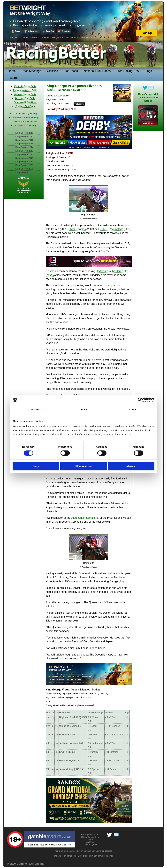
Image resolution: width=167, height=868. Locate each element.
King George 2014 (24, 147)
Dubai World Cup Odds (25, 102)
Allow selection (83, 466)
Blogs (148, 71)
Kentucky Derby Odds (25, 86)
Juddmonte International (85, 518)
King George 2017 (24, 136)
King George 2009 (24, 165)
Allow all (131, 466)
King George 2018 (24, 133)
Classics (52, 71)
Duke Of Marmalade (111, 229)
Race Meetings (31, 71)
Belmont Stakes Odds (25, 94)
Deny (36, 466)
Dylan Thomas (77, 229)
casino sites (82, 856)
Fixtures (13, 78)
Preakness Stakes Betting (25, 117)
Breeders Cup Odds (25, 98)
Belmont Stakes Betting (25, 121)
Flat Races (71, 71)
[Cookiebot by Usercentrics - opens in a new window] (140, 400)
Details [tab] (83, 409)
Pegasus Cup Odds (25, 106)
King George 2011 (24, 158)
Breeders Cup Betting (25, 125)
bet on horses (83, 851)
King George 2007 (24, 172)
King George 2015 (24, 144)
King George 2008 (24, 169)
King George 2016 (24, 140)
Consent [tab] (35, 409)
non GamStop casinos (65, 851)
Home (12, 71)
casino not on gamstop (64, 856)
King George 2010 (24, 162)
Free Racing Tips (128, 71)
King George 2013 (24, 151)
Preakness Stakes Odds (25, 90)
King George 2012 (24, 154)
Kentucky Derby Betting (25, 114)
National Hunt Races (97, 71)
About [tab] (132, 409)
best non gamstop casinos (101, 856)
